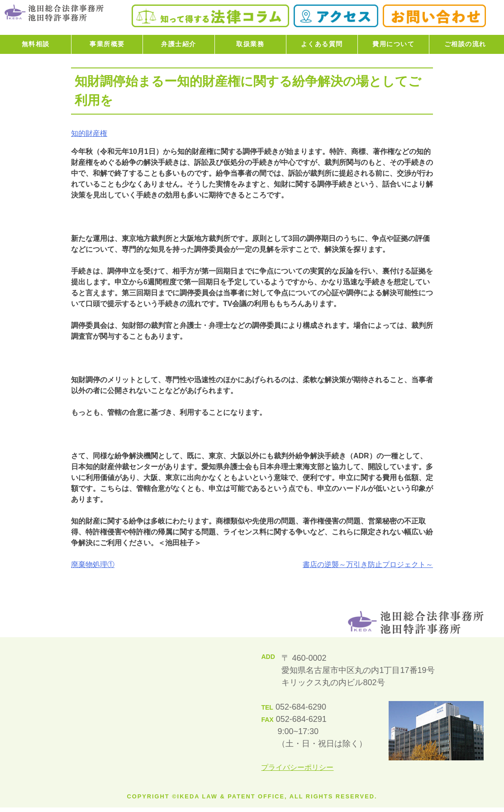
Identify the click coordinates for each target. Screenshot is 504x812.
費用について (393, 44)
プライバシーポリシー (297, 767)
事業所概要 (107, 44)
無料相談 (36, 44)
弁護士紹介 (179, 44)
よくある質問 (322, 44)
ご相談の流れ (465, 44)
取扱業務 (250, 44)
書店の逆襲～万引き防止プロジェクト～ (368, 565)
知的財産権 (89, 133)
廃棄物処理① (93, 565)
